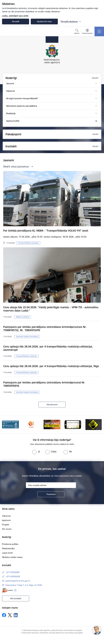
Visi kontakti (16, 598)
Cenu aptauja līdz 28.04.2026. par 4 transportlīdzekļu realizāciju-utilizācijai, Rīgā (51, 366)
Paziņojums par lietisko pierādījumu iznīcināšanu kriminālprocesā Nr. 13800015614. (44, 384)
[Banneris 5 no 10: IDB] (73, 424)
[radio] (36, 452)
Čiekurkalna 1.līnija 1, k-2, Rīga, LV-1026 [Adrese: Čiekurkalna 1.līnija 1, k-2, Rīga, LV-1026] (24, 585)
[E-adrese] (7, 590)
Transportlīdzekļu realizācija (28, 243)
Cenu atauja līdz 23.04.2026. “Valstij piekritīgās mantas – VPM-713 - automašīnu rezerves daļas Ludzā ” (51, 309)
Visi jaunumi (52, 404)
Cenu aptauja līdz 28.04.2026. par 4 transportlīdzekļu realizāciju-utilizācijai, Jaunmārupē (48, 348)
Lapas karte (7, 553)
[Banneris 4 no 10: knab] (52, 424)
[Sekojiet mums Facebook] (4, 615)
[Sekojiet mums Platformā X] (10, 615)
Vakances (6, 516)
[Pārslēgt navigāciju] (99, 31)
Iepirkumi (6, 520)
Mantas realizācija (23, 317)
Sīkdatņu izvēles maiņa (12, 557)
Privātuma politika (10, 544)
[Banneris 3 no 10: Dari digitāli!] (31, 424)
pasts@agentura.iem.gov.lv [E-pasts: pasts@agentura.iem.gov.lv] (18, 581)
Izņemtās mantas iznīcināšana (27, 337)
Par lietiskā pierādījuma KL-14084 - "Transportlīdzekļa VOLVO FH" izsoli (46, 231)
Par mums (7, 529)
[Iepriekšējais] (5, 425)
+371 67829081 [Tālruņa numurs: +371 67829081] (13, 572)
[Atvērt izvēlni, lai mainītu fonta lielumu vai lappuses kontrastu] (87, 32)
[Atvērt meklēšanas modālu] (77, 32)
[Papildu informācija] (15, 590)
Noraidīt (16, 21)
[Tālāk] (99, 425)
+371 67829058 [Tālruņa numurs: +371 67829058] (13, 577)
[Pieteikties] (51, 494)
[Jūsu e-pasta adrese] (51, 485)
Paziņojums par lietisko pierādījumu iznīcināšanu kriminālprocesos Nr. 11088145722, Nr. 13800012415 (45, 329)
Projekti (5, 525)
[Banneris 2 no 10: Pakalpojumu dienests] (10, 424)
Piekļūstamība (8, 548)
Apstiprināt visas (44, 21)
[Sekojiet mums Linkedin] (16, 615)
